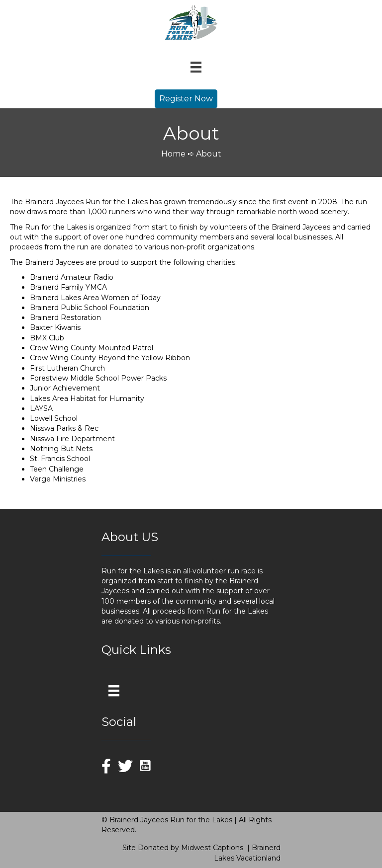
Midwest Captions (212, 848)
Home (173, 154)
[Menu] (196, 67)
